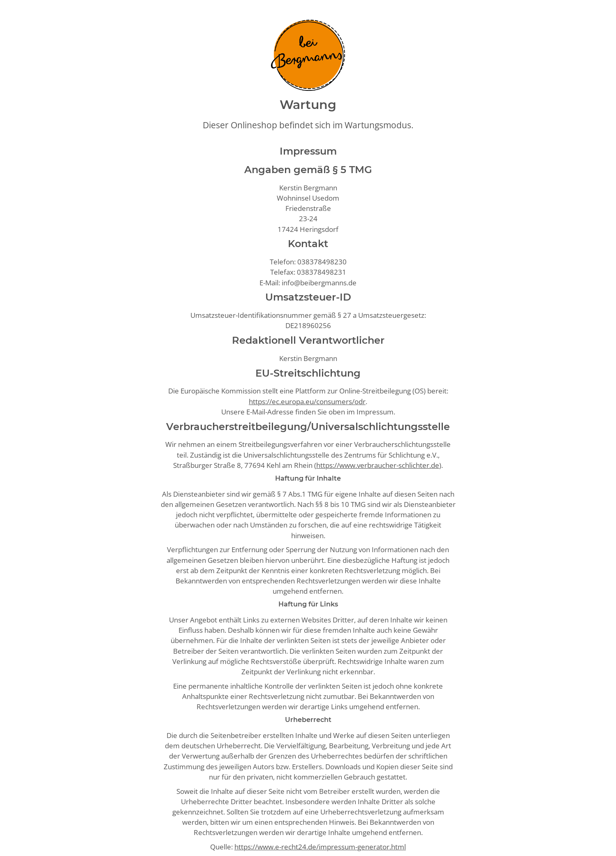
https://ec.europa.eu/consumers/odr (307, 401)
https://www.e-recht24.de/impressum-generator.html (320, 847)
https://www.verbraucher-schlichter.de (378, 465)
